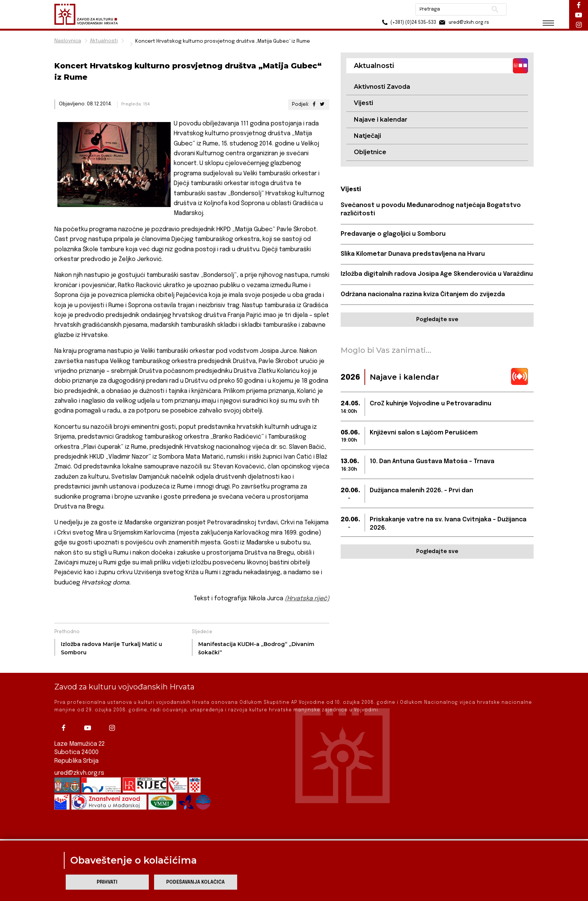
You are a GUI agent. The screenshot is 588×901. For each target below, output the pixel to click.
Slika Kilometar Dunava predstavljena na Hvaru (413, 254)
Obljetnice (370, 152)
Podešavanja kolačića (195, 882)
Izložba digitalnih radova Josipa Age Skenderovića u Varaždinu (437, 274)
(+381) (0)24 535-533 (408, 22)
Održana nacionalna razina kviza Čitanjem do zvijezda (423, 294)
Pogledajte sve (437, 320)
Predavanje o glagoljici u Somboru (393, 234)
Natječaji (367, 136)
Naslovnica (68, 41)
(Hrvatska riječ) (307, 599)
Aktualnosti (104, 41)
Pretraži (495, 9)
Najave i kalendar (381, 120)
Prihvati (107, 882)
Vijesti (363, 103)
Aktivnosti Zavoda (382, 87)
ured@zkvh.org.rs (79, 762)
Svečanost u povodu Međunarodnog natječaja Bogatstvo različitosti (431, 209)
